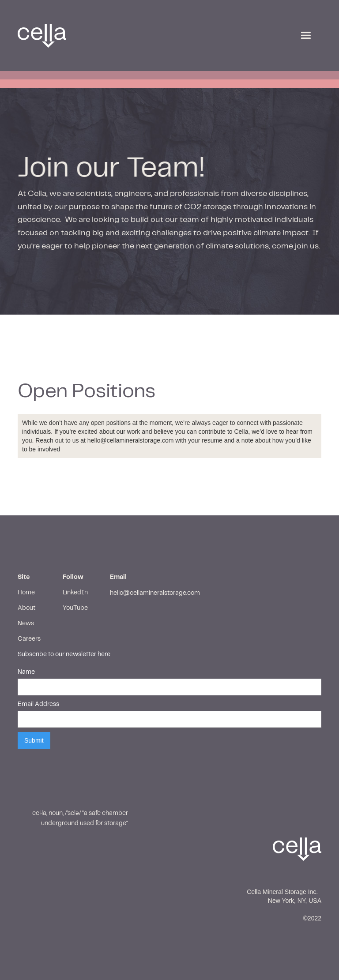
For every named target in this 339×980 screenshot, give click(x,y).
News (26, 623)
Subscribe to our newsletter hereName (64, 663)
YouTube (75, 608)
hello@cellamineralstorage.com (155, 593)
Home (26, 593)
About (26, 608)
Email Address (38, 704)
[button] (306, 36)
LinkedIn (75, 593)
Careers (29, 639)
